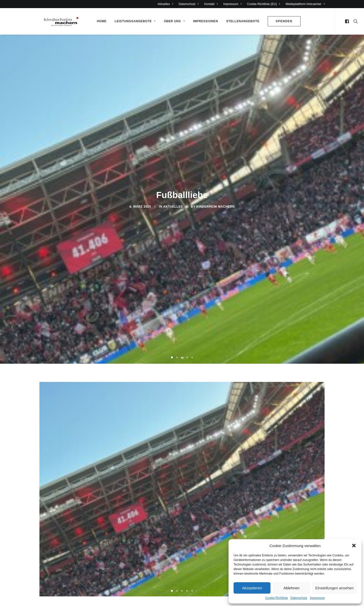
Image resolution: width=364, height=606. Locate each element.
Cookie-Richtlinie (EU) (264, 4)
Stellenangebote (243, 21)
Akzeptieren (252, 588)
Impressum (317, 598)
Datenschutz (299, 598)
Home (102, 21)
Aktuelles (165, 4)
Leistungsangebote (135, 21)
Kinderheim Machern (215, 207)
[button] (354, 546)
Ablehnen (291, 588)
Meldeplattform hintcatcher (305, 4)
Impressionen (205, 21)
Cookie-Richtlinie (277, 598)
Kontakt (211, 4)
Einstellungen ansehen (334, 588)
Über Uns (174, 21)
